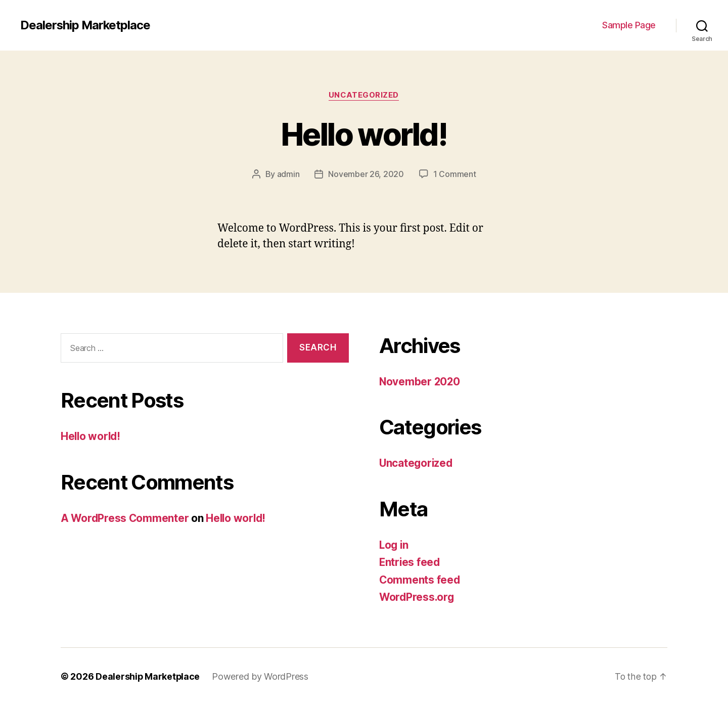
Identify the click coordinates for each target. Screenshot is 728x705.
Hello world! (364, 134)
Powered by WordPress (261, 676)
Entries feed (410, 562)
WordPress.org (418, 597)
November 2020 (420, 382)
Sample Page (629, 25)
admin (288, 174)
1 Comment (455, 174)
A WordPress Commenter (125, 518)
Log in (394, 545)
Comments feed (420, 580)
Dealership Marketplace (86, 25)
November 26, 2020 (366, 174)
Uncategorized (364, 96)
